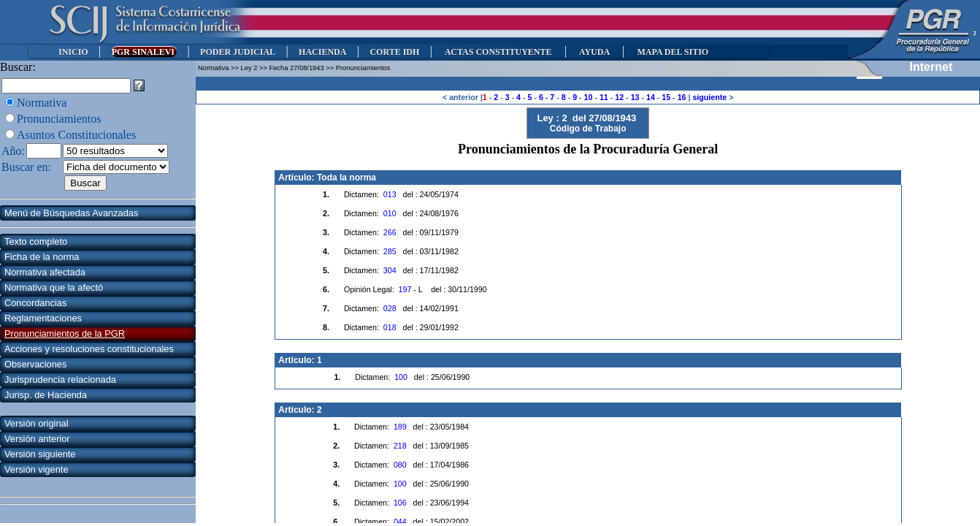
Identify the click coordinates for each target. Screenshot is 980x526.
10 (589, 97)
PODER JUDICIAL (238, 52)
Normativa (42, 103)
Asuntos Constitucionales (76, 135)
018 (390, 327)
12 (619, 97)
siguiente (709, 97)
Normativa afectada (45, 272)
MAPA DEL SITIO (673, 52)
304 (390, 270)
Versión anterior (37, 439)
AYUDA (594, 52)
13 (635, 97)
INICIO (73, 52)
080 (400, 465)
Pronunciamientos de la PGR (65, 333)
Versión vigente (37, 469)
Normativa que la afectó (54, 287)
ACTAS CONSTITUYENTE (498, 52)
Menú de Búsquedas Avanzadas (71, 213)
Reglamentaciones (43, 318)
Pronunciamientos (59, 119)
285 (390, 251)
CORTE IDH (394, 52)
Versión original (37, 423)
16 (682, 97)
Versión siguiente (40, 454)
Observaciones (35, 364)
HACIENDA (322, 52)
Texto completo (36, 241)
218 (400, 446)
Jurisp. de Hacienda (46, 395)
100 (401, 377)
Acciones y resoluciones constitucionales (89, 349)
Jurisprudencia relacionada (60, 380)
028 (390, 308)
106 (400, 503)
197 (405, 289)
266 (390, 232)
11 (604, 97)
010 (390, 213)
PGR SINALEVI (144, 52)
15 (666, 97)
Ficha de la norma (42, 257)
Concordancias (35, 303)
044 (400, 522)
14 (651, 97)
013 (390, 194)
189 (400, 427)
